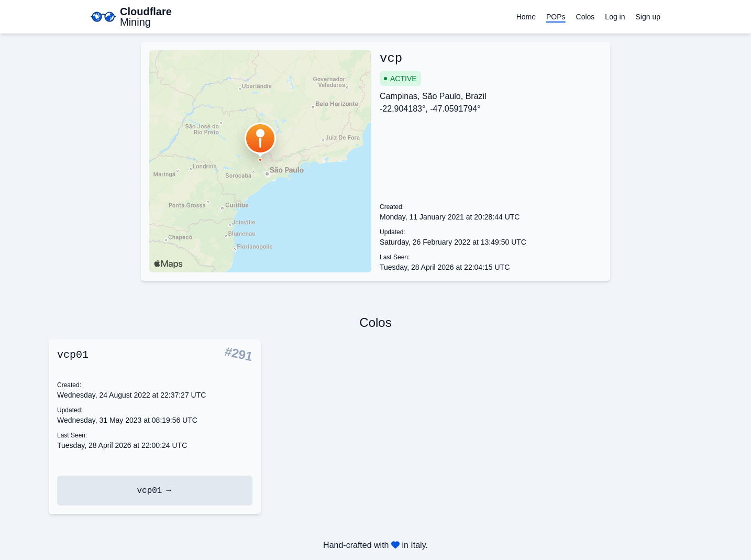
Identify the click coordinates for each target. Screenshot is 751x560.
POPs (556, 17)
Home (526, 17)
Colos (586, 17)
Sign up (648, 17)
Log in (615, 17)
